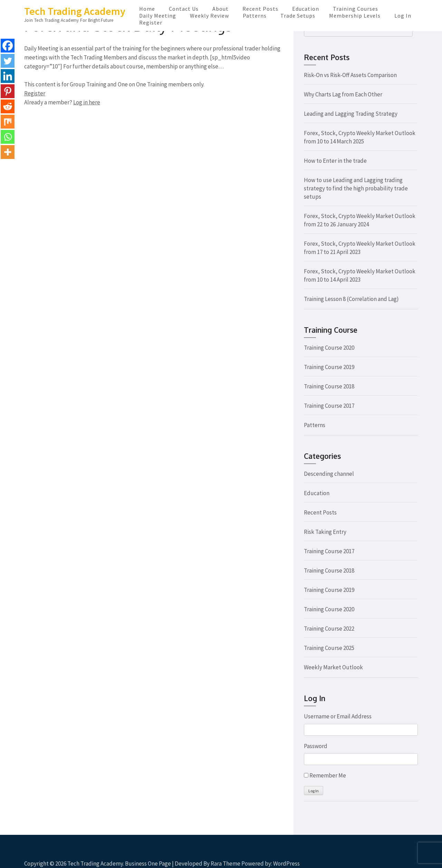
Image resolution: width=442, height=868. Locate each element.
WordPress (286, 864)
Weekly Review (209, 16)
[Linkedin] (8, 76)
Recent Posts (260, 9)
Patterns (255, 16)
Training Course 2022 (329, 629)
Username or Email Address (338, 716)
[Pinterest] (8, 91)
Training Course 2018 (329, 386)
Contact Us (184, 9)
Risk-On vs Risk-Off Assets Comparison (350, 75)
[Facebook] (8, 46)
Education (306, 9)
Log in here (87, 102)
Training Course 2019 (329, 367)
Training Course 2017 (329, 406)
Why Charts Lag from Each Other (343, 94)
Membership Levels (355, 16)
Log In (403, 16)
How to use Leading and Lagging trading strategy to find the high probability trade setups (356, 188)
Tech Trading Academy (75, 11)
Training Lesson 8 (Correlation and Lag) (351, 299)
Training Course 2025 (329, 648)
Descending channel (329, 474)
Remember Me (328, 775)
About (220, 9)
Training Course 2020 (329, 348)
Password (316, 746)
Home (147, 9)
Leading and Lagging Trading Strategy (351, 114)
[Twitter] (8, 61)
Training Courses (355, 9)
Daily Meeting (158, 16)
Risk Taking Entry (325, 532)
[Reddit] (8, 106)
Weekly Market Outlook (333, 667)
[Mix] (8, 122)
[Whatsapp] (8, 137)
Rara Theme (225, 864)
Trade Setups (298, 16)
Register (151, 22)
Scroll (396, 853)
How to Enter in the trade (335, 161)
